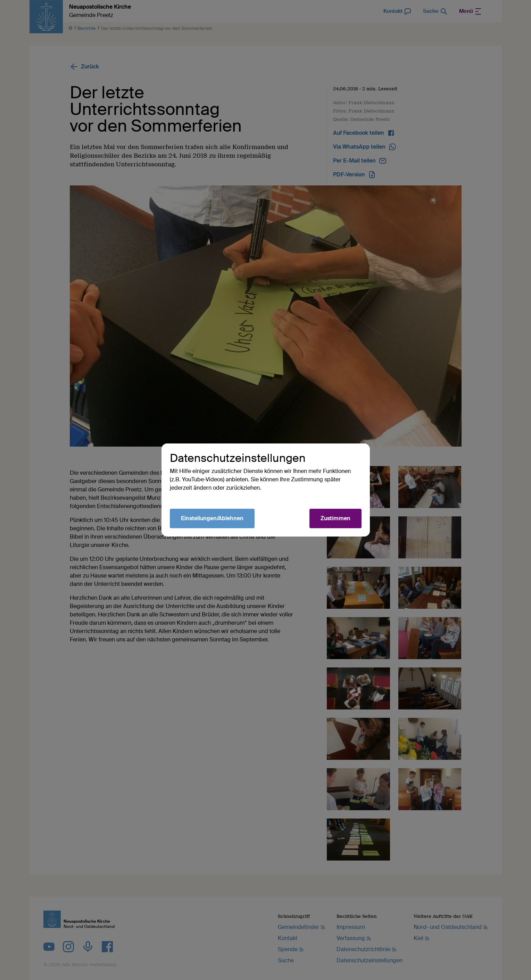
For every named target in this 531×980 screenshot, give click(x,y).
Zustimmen (335, 518)
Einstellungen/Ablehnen (212, 518)
